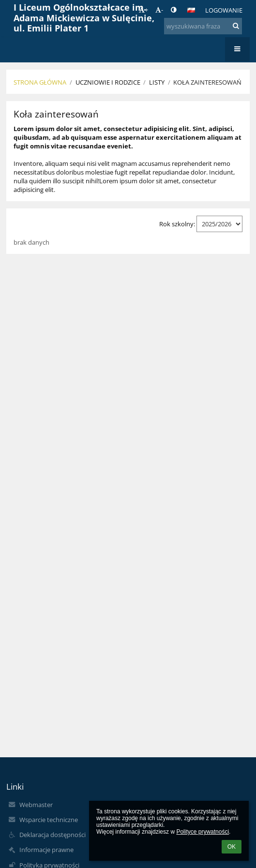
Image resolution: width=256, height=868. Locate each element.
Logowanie (224, 10)
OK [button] (232, 847)
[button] (191, 10)
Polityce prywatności (203, 832)
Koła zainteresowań (207, 82)
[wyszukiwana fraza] (203, 26)
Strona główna (40, 82)
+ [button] (143, 10)
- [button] (159, 10)
